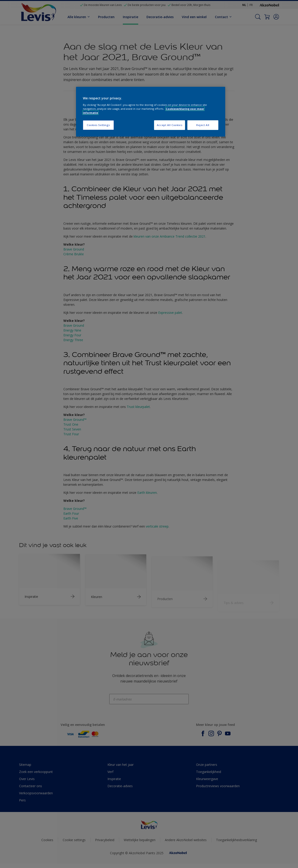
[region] (151, 112)
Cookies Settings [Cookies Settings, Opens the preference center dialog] (98, 125)
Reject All (203, 125)
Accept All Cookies (170, 125)
